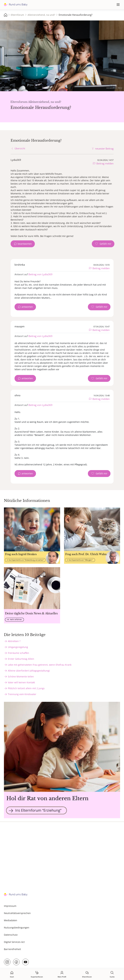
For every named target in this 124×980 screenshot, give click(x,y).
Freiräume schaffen (18, 653)
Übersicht (20, 148)
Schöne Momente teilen (21, 677)
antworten (27, 307)
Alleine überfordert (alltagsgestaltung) (29, 671)
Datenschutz (11, 935)
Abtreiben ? (14, 641)
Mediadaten (11, 920)
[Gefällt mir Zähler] (103, 244)
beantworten (25, 244)
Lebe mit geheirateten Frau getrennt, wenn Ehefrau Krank (40, 665)
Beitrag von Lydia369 (40, 274)
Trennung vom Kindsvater (22, 694)
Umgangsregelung (18, 647)
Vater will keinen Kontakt (21, 682)
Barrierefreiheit (12, 949)
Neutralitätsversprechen (17, 913)
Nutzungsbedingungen (17, 928)
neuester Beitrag (104, 149)
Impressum (10, 906)
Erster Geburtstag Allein (21, 659)
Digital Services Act (14, 942)
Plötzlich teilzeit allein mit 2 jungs (26, 688)
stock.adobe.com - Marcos (114, 88)
